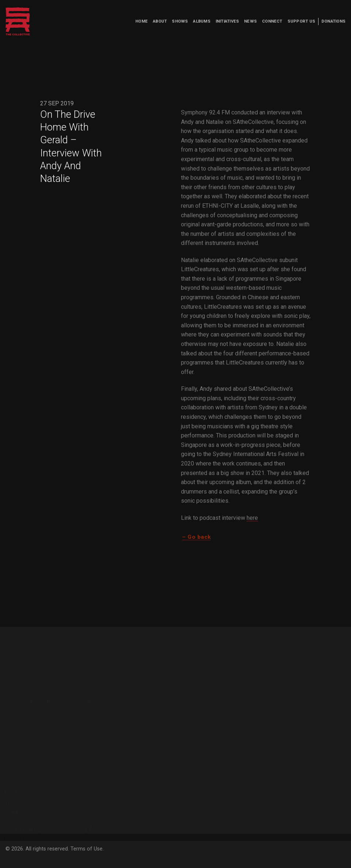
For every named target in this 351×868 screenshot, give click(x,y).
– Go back (196, 540)
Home (142, 21)
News (250, 21)
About (160, 21)
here (252, 521)
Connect (272, 21)
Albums (202, 21)
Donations (333, 21)
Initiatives (227, 21)
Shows (180, 21)
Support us (301, 21)
